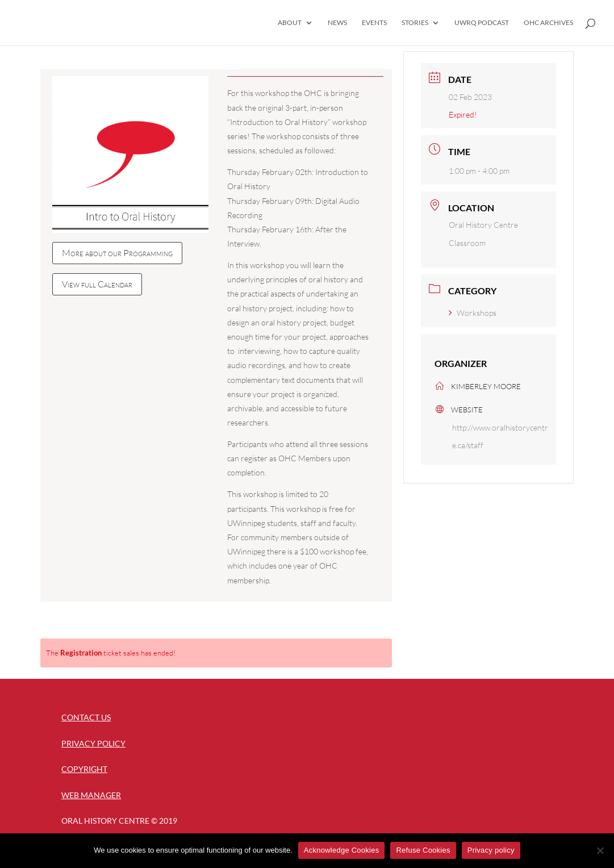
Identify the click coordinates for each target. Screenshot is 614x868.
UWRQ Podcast (482, 23)
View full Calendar (97, 284)
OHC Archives (548, 23)
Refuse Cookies (423, 850)
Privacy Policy (93, 743)
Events (374, 23)
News (337, 23)
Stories (415, 23)
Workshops (473, 313)
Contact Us (86, 717)
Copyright (84, 769)
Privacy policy (491, 850)
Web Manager (91, 795)
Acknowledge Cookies (342, 850)
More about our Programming (117, 253)
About (290, 23)
